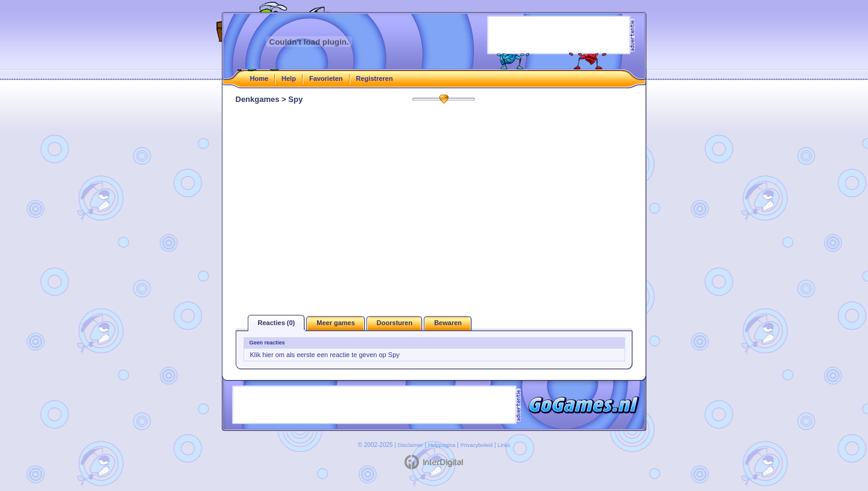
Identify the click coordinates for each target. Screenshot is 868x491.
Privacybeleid (477, 445)
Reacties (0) (277, 323)
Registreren (375, 78)
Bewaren (448, 323)
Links (504, 445)
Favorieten (326, 78)
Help (289, 78)
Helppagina (442, 445)
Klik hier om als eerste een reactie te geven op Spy (325, 355)
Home (259, 78)
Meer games (336, 323)
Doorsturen (395, 323)
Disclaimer (410, 445)
